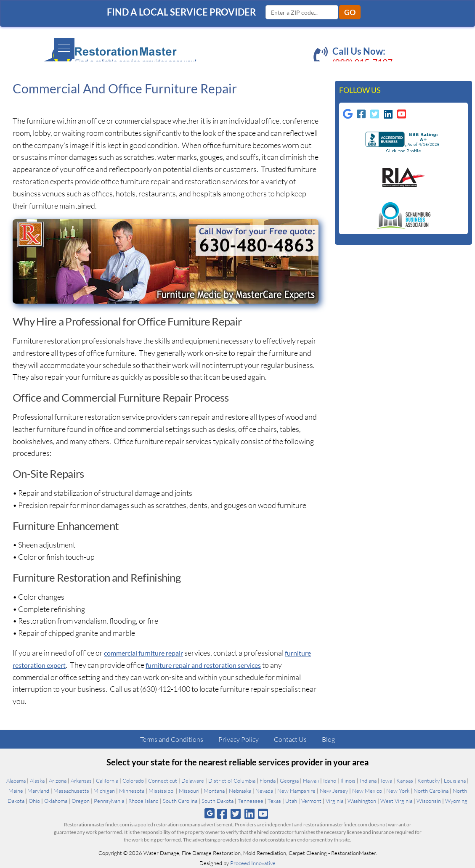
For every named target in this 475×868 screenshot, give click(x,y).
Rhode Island (143, 801)
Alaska (37, 781)
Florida (268, 781)
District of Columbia (232, 781)
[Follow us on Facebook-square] (362, 116)
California (107, 781)
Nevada (264, 791)
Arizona (58, 781)
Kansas (405, 781)
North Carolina (431, 791)
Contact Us (290, 739)
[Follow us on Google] (349, 116)
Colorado (133, 781)
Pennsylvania (109, 801)
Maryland (38, 791)
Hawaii (311, 781)
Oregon (81, 801)
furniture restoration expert (58, 665)
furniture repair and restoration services (249, 665)
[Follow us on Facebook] (222, 814)
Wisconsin (429, 801)
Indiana (368, 781)
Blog (328, 739)
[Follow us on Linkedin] (389, 116)
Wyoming (456, 801)
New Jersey (334, 791)
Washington (362, 801)
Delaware (193, 781)
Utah (291, 801)
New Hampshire (296, 791)
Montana (214, 791)
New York (398, 791)
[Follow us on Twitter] (236, 814)
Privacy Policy (239, 739)
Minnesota (132, 791)
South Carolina (180, 801)
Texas (274, 801)
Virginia (334, 801)
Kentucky (429, 781)
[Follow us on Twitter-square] (376, 116)
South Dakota (218, 801)
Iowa (386, 781)
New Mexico (367, 791)
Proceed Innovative (253, 863)
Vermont (311, 801)
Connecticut (163, 781)
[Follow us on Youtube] (263, 814)
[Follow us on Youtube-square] (403, 116)
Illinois (348, 781)
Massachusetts (71, 791)
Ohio (34, 801)
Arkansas (81, 781)
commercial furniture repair (149, 653)
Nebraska (240, 791)
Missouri (189, 791)
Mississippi (162, 791)
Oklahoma (56, 801)
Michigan (104, 791)
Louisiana (455, 781)
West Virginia (396, 801)
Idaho (330, 781)
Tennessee (251, 801)
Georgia (289, 781)
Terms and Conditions (172, 739)
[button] (15, 45)
